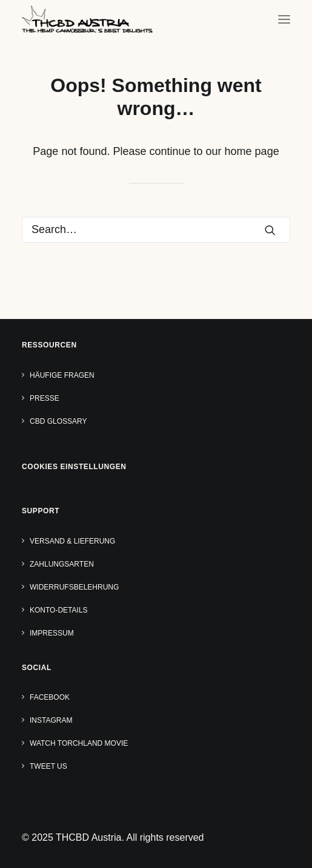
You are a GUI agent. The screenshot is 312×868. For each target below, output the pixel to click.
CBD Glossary (58, 421)
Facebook (50, 697)
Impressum (52, 633)
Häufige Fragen (62, 375)
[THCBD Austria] (87, 19)
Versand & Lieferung (72, 541)
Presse (45, 398)
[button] (284, 19)
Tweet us (48, 766)
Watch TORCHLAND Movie (79, 743)
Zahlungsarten (62, 564)
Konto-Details (59, 610)
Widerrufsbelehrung (74, 587)
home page (252, 151)
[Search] (156, 230)
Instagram (51, 720)
